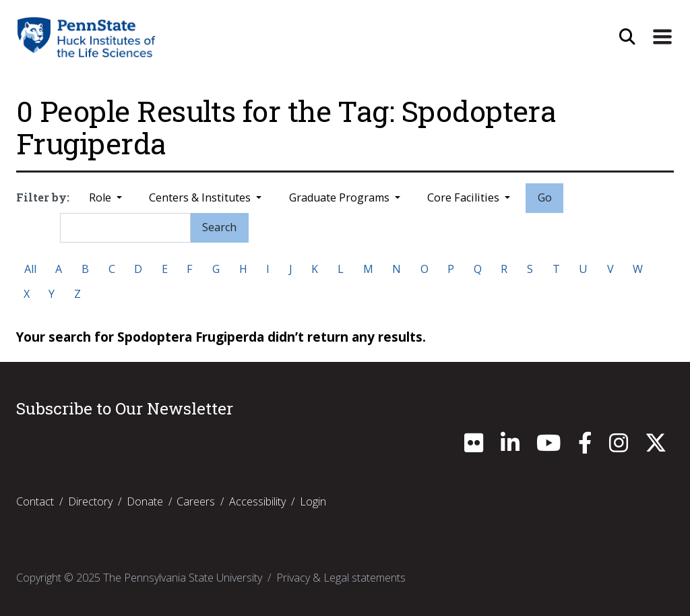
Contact (35, 501)
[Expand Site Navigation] (662, 37)
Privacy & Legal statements (341, 578)
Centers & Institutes (201, 197)
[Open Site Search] (627, 37)
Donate (145, 501)
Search (219, 227)
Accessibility (257, 501)
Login (313, 501)
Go (545, 197)
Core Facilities (465, 197)
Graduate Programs (341, 197)
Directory (90, 501)
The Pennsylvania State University (183, 578)
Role (101, 197)
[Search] (125, 228)
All (30, 269)
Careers (196, 501)
